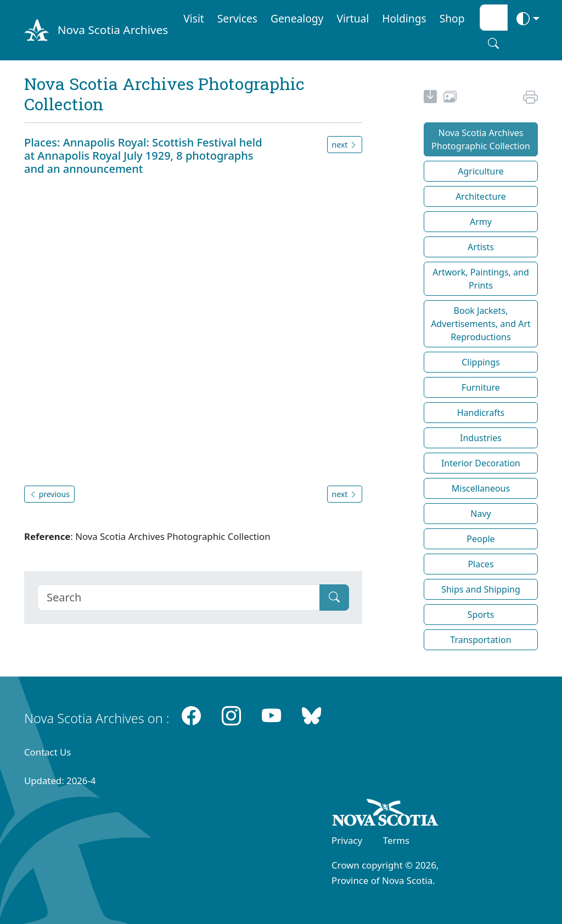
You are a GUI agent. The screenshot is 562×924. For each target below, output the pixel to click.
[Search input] (494, 18)
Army (481, 222)
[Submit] (334, 598)
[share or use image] (450, 98)
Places (480, 564)
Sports (481, 615)
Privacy (347, 840)
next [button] (345, 145)
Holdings (404, 18)
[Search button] (493, 43)
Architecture (481, 196)
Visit (194, 18)
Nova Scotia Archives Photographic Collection (481, 139)
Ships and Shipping (481, 589)
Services (237, 18)
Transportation (480, 640)
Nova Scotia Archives (113, 30)
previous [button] (49, 494)
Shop (452, 18)
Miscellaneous (481, 488)
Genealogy (297, 18)
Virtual (353, 18)
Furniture (481, 387)
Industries (481, 438)
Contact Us (47, 752)
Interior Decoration (481, 463)
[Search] (179, 598)
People (480, 539)
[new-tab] (430, 98)
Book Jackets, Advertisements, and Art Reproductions (481, 324)
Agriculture (480, 171)
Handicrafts (481, 413)
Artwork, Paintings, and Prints (481, 279)
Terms (396, 840)
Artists (481, 247)
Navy (480, 514)
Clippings (481, 362)
